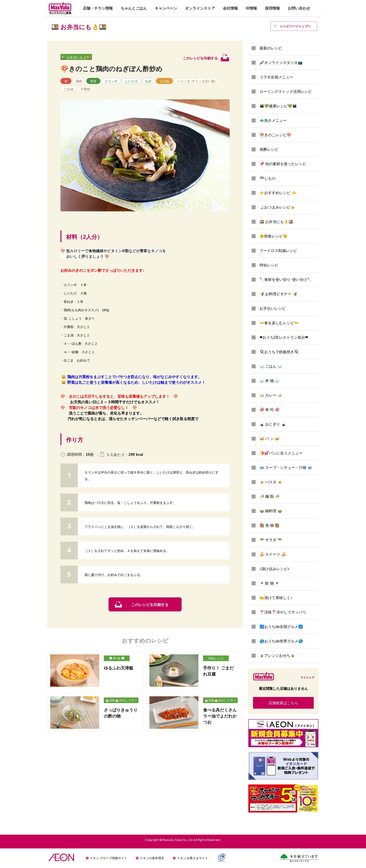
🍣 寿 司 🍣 (269, 410)
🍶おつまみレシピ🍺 (277, 207)
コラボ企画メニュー (276, 77)
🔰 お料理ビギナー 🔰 (278, 294)
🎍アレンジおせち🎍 (277, 656)
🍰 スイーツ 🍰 (273, 554)
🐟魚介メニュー (273, 120)
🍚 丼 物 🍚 (117, 658)
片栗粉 (85, 89)
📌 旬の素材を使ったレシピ (283, 164)
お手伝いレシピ (273, 309)
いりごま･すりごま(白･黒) (196, 81)
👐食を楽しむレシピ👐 (279, 323)
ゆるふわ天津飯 (119, 668)
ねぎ (148, 81)
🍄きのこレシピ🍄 (275, 135)
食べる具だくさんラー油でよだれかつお (220, 716)
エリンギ (111, 81)
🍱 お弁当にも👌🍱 (76, 57)
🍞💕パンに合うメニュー (281, 453)
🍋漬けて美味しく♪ (276, 598)
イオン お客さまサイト (193, 858)
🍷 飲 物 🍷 (269, 583)
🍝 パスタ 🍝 (271, 482)
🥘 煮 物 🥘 (269, 525)
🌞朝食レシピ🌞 (274, 236)
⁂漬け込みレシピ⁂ (274, 569)
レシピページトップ (296, 26)
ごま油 (68, 89)
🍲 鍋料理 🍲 (271, 511)
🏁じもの (267, 178)
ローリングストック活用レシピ (286, 92)
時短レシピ (216, 658)
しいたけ (131, 81)
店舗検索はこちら (283, 703)
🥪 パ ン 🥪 (269, 439)
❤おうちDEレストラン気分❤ (284, 337)
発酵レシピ (269, 149)
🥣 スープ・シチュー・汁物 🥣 (286, 468)
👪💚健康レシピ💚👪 (278, 106)
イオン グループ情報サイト (109, 858)
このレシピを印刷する (150, 605)
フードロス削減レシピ (278, 251)
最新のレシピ (271, 48)
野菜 (93, 81)
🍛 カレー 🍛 (271, 395)
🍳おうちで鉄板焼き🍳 (279, 352)
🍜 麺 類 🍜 (269, 497)
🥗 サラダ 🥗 (271, 540)
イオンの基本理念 (152, 858)
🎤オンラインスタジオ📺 (281, 63)
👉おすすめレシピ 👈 (278, 193)
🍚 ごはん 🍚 (271, 366)
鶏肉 (79, 81)
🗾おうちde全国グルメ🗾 (281, 627)
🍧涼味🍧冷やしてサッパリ (121, 701)
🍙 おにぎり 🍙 (273, 424)
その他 (164, 81)
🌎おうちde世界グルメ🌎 (281, 641)
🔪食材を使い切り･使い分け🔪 (286, 280)
